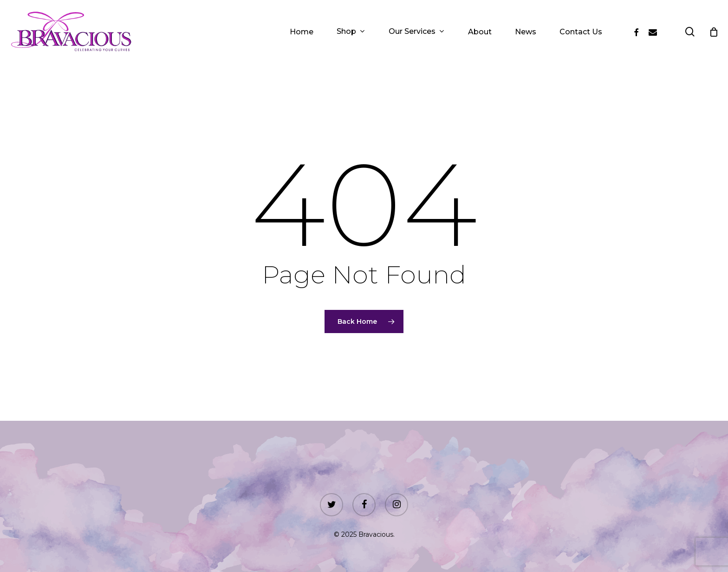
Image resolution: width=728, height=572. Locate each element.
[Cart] (714, 32)
